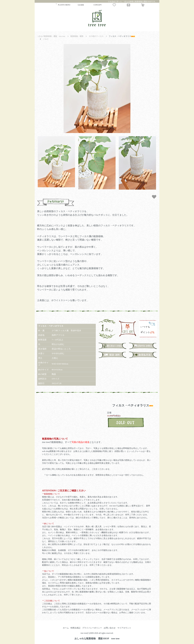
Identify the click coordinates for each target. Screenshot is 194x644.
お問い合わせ (110, 628)
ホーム (66, 628)
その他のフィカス (96, 36)
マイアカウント (124, 628)
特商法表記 (75, 628)
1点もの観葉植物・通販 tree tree (51, 36)
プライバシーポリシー (92, 628)
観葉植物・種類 (77, 36)
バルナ (46, 39)
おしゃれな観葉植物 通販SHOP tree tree (97, 638)
